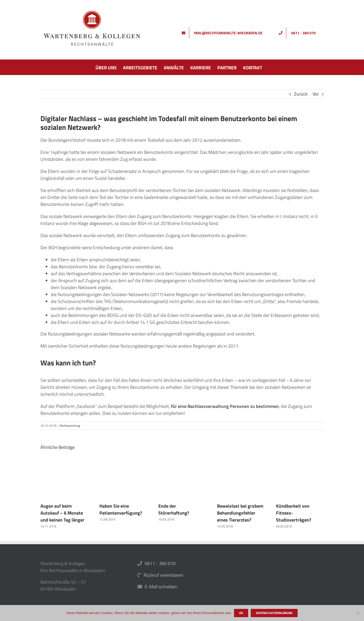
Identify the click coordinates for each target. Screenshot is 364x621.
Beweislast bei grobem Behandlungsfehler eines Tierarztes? (240, 513)
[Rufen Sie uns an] (299, 33)
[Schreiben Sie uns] (224, 33)
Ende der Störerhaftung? (174, 509)
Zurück (301, 94)
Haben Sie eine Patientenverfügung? (121, 509)
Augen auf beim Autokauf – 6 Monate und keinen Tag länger (62, 513)
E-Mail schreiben (161, 587)
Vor (316, 94)
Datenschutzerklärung (274, 613)
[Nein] (358, 613)
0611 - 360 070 (160, 563)
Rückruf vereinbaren (163, 575)
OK (241, 613)
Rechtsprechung (70, 426)
